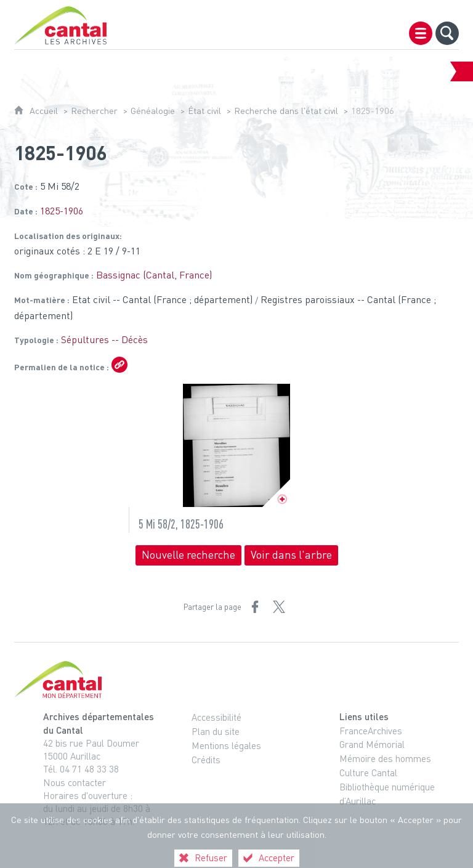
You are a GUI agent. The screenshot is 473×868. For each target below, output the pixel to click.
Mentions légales (226, 745)
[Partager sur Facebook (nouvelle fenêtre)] (255, 607)
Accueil (44, 111)
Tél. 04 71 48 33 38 (81, 769)
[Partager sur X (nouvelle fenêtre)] (279, 607)
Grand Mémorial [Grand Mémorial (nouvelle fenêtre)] (372, 744)
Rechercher (94, 111)
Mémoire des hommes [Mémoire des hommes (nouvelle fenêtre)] (385, 758)
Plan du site (216, 731)
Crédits (206, 760)
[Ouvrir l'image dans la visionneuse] (236, 445)
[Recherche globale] (447, 33)
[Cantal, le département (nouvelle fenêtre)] (236, 679)
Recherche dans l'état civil (286, 111)
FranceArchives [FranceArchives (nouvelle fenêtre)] (371, 731)
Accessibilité (216, 717)
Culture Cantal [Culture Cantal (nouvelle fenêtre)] (368, 773)
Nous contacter (75, 782)
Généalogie (153, 111)
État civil (204, 111)
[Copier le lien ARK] (119, 365)
